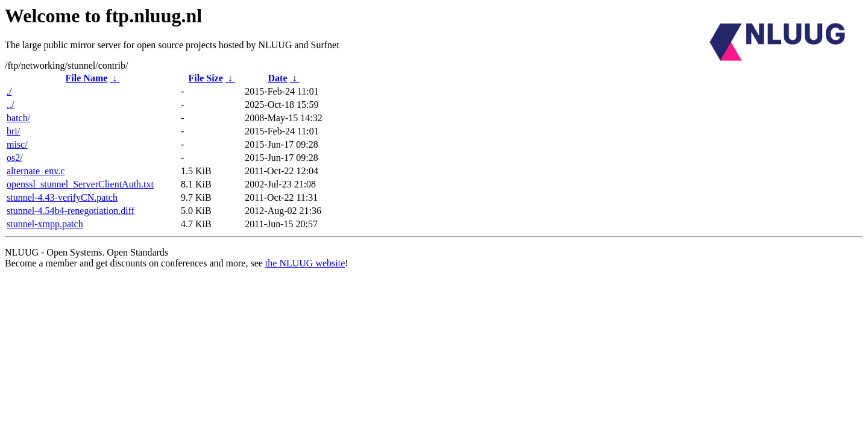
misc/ (17, 144)
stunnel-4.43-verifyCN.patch (62, 197)
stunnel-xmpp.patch (45, 224)
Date (278, 78)
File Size (205, 78)
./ (9, 91)
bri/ (13, 131)
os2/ (15, 158)
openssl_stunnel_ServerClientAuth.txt (80, 184)
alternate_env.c (36, 171)
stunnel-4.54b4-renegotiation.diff (71, 211)
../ (10, 105)
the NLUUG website (305, 263)
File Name (87, 78)
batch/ (18, 118)
